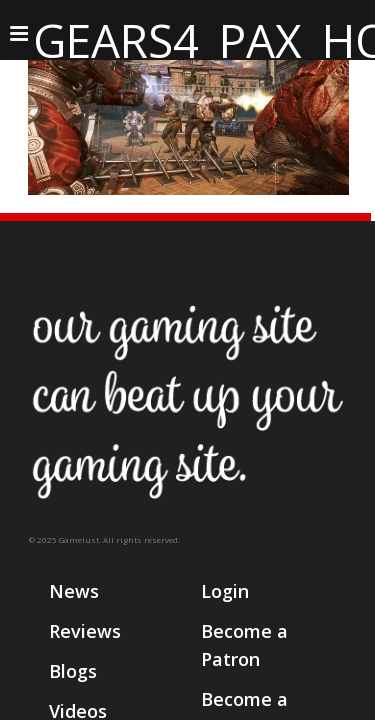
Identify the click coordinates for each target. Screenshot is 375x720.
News (74, 591)
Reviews (85, 631)
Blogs (73, 671)
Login (225, 591)
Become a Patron (244, 645)
